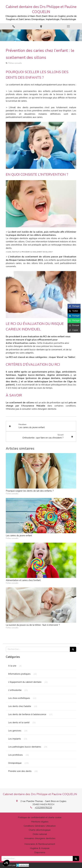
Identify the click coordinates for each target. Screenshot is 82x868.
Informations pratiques (19, 674)
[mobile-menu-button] (68, 26)
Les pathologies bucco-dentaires (25, 747)
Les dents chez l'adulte (20, 706)
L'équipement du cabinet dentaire (25, 682)
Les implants (15, 739)
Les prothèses (15, 755)
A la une (12, 666)
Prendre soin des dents (20, 771)
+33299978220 (43, 808)
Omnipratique (15, 763)
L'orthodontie (15, 690)
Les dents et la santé (19, 723)
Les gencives (15, 731)
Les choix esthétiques (19, 698)
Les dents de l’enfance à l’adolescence (27, 714)
